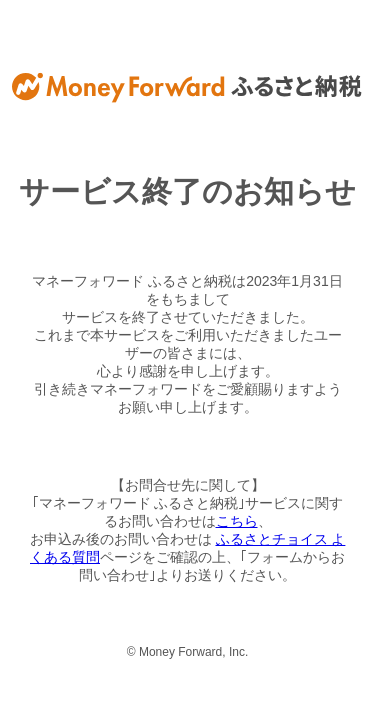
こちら (237, 521)
